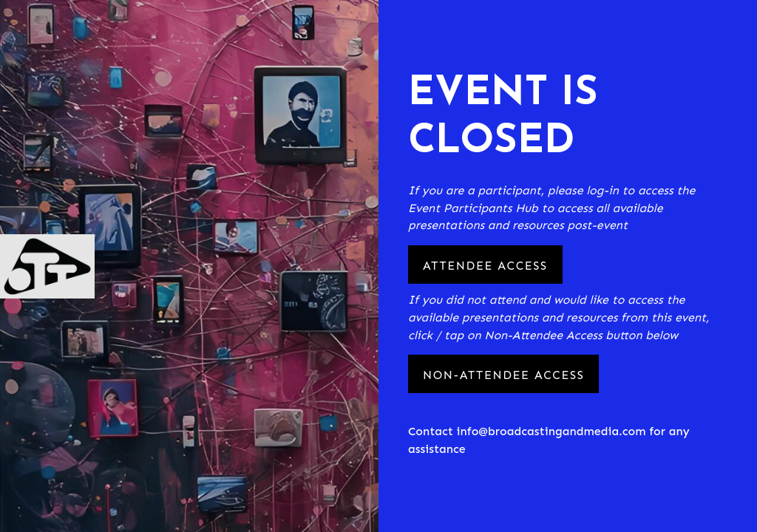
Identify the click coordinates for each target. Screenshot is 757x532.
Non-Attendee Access (503, 375)
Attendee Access (485, 266)
